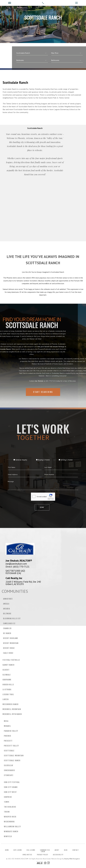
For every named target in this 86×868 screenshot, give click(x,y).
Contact (76, 850)
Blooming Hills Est (12, 619)
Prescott (8, 741)
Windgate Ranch (11, 831)
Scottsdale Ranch (12, 761)
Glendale (7, 675)
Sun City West (10, 792)
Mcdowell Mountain (12, 709)
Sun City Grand (11, 787)
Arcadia (6, 609)
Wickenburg (9, 822)
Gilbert (6, 670)
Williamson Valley (12, 827)
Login (43, 852)
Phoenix (7, 736)
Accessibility (58, 855)
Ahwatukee (8, 599)
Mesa (6, 721)
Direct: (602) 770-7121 (18, 567)
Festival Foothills (11, 660)
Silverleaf (9, 765)
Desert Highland (11, 638)
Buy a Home (18, 850)
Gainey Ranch (8, 665)
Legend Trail (8, 694)
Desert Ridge (9, 648)
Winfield (8, 836)
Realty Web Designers (72, 859)
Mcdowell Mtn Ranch (12, 714)
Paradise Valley (11, 731)
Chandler (7, 628)
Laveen (6, 699)
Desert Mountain (11, 643)
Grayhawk (7, 680)
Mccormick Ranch (11, 704)
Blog (66, 850)
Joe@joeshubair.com (16, 564)
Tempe (7, 802)
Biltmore (7, 614)
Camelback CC (9, 623)
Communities (45, 850)
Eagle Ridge (8, 653)
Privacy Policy (43, 855)
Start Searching (43, 397)
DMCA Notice (27, 855)
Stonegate (9, 775)
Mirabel (7, 726)
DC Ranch (7, 633)
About (57, 850)
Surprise (8, 797)
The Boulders (10, 807)
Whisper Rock (10, 817)
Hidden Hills (8, 685)
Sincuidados (9, 770)
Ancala (6, 604)
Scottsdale (9, 751)
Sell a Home (31, 850)
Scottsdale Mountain (14, 756)
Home (7, 850)
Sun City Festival (12, 782)
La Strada (7, 690)
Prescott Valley (11, 746)
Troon (7, 812)
